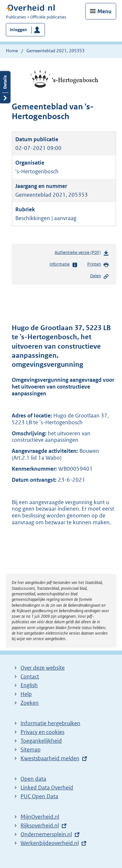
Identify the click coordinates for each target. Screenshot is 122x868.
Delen (100, 276)
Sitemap (31, 750)
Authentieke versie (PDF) (82, 254)
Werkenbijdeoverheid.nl (50, 843)
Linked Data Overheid (47, 787)
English (29, 685)
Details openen (5, 87)
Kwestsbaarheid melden (50, 758)
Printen (98, 265)
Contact (30, 676)
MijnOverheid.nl (40, 817)
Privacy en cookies (42, 732)
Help (26, 694)
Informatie (64, 265)
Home (12, 51)
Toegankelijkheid (41, 741)
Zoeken (30, 703)
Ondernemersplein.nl (46, 834)
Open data (33, 779)
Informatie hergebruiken (50, 723)
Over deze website (43, 668)
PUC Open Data (39, 796)
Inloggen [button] (18, 30)
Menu (104, 11)
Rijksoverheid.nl (40, 825)
